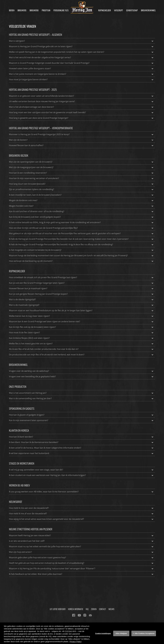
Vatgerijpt (119, 10)
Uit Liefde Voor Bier (58, 609)
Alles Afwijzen (121, 633)
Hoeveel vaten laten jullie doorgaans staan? (81, 68)
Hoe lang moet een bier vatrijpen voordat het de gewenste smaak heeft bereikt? (81, 112)
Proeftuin (46, 10)
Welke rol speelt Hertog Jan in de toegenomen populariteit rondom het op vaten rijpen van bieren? (81, 52)
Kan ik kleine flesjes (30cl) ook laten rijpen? (81, 338)
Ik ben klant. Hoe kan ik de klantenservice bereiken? (81, 442)
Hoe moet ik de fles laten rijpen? (81, 333)
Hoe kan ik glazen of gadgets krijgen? (81, 415)
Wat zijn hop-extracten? (81, 552)
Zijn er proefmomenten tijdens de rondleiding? (81, 189)
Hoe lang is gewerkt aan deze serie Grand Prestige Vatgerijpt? (81, 118)
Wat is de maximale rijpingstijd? (81, 305)
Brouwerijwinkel (148, 10)
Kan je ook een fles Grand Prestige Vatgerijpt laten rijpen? (81, 283)
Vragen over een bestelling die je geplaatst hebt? (81, 376)
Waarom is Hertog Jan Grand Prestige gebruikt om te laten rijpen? (81, 46)
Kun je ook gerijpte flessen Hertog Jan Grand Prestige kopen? (81, 294)
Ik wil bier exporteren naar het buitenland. (81, 453)
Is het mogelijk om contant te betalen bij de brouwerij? (81, 250)
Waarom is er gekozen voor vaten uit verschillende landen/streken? (81, 96)
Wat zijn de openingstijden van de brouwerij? (81, 162)
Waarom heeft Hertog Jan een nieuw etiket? (81, 535)
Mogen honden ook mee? (81, 206)
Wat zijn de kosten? (81, 140)
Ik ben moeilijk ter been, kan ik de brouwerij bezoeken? (81, 195)
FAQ (87, 609)
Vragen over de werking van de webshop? (81, 371)
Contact (102, 609)
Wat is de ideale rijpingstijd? (81, 299)
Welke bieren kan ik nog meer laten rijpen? (81, 316)
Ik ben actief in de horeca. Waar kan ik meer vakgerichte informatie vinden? (81, 448)
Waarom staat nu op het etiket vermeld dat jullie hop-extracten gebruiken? (81, 546)
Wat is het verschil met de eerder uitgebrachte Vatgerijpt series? (81, 57)
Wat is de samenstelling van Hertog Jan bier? (81, 398)
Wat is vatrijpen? (81, 41)
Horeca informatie (76, 609)
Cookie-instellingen (103, 633)
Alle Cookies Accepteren (145, 633)
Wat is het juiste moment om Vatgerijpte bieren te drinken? (81, 74)
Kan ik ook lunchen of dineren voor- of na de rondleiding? (81, 211)
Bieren (12, 10)
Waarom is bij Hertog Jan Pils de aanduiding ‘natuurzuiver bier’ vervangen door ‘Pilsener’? (81, 568)
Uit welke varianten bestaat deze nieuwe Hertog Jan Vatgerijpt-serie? (81, 101)
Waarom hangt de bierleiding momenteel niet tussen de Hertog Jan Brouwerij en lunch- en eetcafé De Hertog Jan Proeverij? (81, 255)
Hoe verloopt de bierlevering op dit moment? (81, 261)
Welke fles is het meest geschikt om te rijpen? (81, 344)
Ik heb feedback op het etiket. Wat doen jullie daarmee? (81, 574)
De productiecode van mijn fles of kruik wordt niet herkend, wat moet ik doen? (81, 355)
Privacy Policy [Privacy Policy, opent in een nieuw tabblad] (76, 642)
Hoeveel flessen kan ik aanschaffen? (81, 145)
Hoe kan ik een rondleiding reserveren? (81, 173)
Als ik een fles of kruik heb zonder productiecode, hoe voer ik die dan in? (81, 349)
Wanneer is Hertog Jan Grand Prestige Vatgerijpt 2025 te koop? (81, 134)
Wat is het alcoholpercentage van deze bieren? (81, 107)
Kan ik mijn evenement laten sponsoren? (81, 420)
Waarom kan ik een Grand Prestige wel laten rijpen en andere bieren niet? (81, 321)
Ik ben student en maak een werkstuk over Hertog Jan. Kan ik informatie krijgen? (81, 475)
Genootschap (132, 10)
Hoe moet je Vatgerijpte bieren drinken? (81, 79)
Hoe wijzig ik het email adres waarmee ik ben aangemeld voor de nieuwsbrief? (81, 519)
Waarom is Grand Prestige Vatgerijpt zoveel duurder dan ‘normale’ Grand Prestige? (81, 63)
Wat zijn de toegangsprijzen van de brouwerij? (81, 167)
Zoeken (94, 609)
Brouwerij (34, 10)
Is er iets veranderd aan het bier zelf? (81, 541)
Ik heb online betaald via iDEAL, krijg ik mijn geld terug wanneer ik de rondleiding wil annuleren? (81, 222)
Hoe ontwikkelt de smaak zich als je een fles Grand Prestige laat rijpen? (81, 277)
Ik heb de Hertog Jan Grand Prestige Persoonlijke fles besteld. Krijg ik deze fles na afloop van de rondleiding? (81, 244)
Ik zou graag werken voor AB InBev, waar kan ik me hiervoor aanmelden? (81, 492)
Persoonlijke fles (61, 10)
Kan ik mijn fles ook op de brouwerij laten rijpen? (81, 327)
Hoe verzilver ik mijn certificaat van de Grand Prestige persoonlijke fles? (81, 228)
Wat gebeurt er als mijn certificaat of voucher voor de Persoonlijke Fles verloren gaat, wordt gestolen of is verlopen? (81, 233)
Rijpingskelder (105, 10)
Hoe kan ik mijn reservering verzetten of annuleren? (81, 178)
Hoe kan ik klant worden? (81, 437)
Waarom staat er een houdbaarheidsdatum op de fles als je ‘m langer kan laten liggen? (81, 310)
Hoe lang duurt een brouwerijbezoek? (81, 184)
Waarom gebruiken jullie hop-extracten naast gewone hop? (81, 557)
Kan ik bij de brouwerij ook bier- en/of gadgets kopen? (81, 217)
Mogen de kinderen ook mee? (81, 200)
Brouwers (22, 10)
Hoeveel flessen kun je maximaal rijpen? (81, 288)
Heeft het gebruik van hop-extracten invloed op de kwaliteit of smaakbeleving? (81, 563)
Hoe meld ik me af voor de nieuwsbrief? (81, 514)
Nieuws (111, 609)
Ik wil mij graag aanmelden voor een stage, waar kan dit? (81, 470)
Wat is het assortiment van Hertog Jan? (81, 393)
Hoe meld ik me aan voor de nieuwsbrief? (81, 508)
